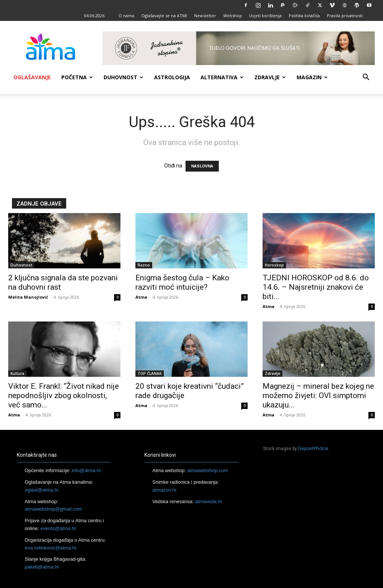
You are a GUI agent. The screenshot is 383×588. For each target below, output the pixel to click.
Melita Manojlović (28, 297)
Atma (141, 297)
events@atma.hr (58, 528)
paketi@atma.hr (42, 567)
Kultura (17, 373)
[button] (366, 78)
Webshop (233, 16)
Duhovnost (123, 77)
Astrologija (172, 77)
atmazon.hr (164, 490)
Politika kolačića (304, 16)
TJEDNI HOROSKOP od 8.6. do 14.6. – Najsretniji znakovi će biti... (316, 287)
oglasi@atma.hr (42, 490)
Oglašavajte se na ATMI (164, 16)
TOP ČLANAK (150, 373)
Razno (144, 265)
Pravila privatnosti (345, 16)
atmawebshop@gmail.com (53, 509)
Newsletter (205, 16)
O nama (126, 16)
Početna (77, 77)
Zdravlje (270, 77)
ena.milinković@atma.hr (51, 548)
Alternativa (222, 77)
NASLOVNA (202, 166)
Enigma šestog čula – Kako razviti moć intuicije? (182, 282)
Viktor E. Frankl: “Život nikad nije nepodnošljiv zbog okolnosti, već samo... (64, 395)
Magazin (312, 77)
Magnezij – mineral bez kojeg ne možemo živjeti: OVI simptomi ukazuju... (318, 395)
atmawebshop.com (208, 470)
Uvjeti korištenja (265, 16)
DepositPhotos (313, 449)
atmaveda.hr (209, 501)
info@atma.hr (86, 470)
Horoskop (274, 265)
